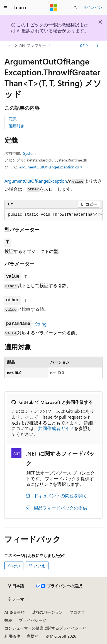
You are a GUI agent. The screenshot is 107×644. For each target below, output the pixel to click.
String (41, 324)
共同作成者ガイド (56, 428)
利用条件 (12, 636)
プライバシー (31, 620)
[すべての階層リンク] (9, 45)
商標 (31, 636)
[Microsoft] (53, 8)
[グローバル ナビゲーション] (6, 8)
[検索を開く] (75, 8)
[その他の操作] (98, 45)
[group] (53, 215)
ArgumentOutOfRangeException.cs (49, 167)
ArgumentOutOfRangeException (36, 181)
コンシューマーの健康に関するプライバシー (43, 628)
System (29, 153)
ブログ (75, 612)
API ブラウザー (33, 45)
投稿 (8, 620)
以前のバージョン (47, 612)
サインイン (93, 7)
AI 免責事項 (15, 612)
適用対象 (17, 126)
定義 (13, 119)
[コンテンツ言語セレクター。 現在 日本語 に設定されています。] (16, 586)
